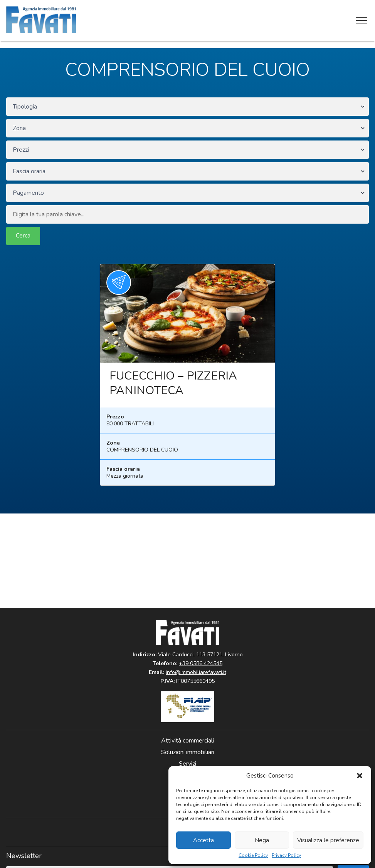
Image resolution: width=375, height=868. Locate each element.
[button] (360, 776)
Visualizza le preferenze (328, 840)
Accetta (203, 840)
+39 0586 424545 (201, 663)
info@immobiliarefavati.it (196, 672)
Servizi (187, 764)
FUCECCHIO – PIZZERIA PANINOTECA (173, 383)
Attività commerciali (187, 741)
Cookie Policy (253, 855)
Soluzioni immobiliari (188, 752)
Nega (262, 840)
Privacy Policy (286, 855)
